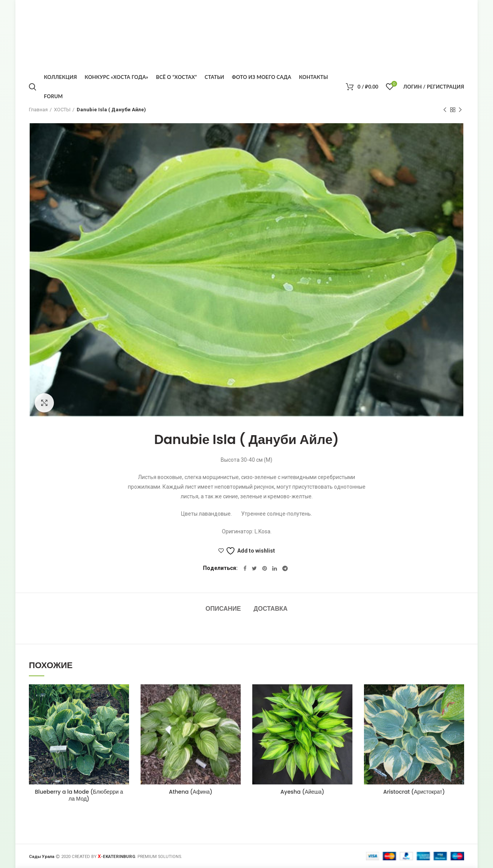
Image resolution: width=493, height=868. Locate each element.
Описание (223, 609)
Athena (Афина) (190, 792)
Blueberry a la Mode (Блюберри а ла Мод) (79, 795)
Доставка (270, 609)
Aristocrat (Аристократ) (414, 792)
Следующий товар (460, 110)
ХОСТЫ (62, 110)
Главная (38, 110)
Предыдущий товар (445, 110)
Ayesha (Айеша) (302, 792)
